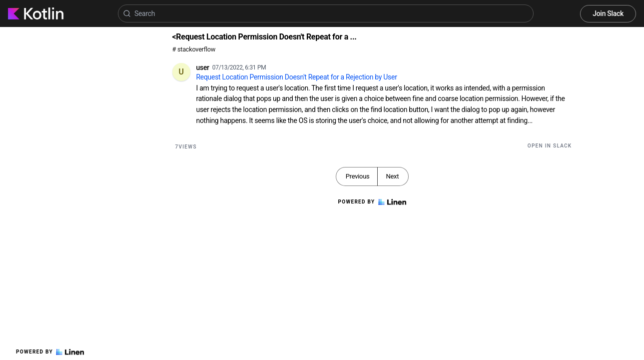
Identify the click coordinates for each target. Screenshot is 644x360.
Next (392, 176)
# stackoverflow (194, 49)
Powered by (50, 352)
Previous (358, 176)
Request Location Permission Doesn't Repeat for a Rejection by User (297, 77)
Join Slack (608, 13)
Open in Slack (550, 146)
